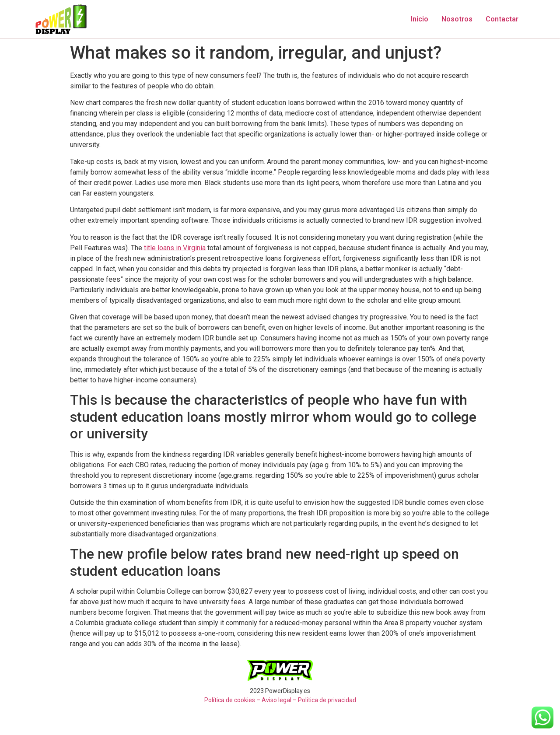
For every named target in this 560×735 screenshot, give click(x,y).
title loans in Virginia (175, 248)
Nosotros (457, 19)
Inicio (420, 19)
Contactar (502, 19)
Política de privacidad (327, 700)
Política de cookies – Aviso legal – (250, 700)
